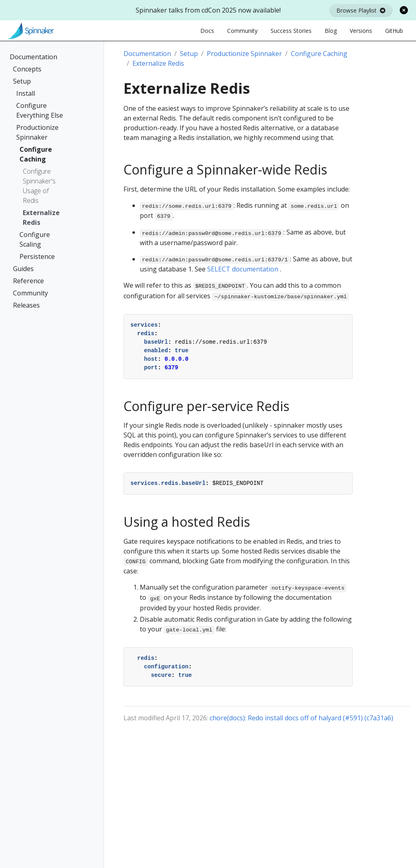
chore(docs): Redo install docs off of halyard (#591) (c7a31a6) (301, 718)
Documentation (34, 57)
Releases (26, 305)
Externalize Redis (41, 218)
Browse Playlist (361, 10)
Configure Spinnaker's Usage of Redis (39, 186)
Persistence (37, 256)
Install (26, 93)
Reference (28, 281)
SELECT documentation (243, 269)
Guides (23, 269)
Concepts (27, 69)
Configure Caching (36, 154)
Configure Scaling (35, 239)
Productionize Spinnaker (37, 132)
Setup (22, 81)
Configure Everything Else (40, 110)
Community (30, 293)
